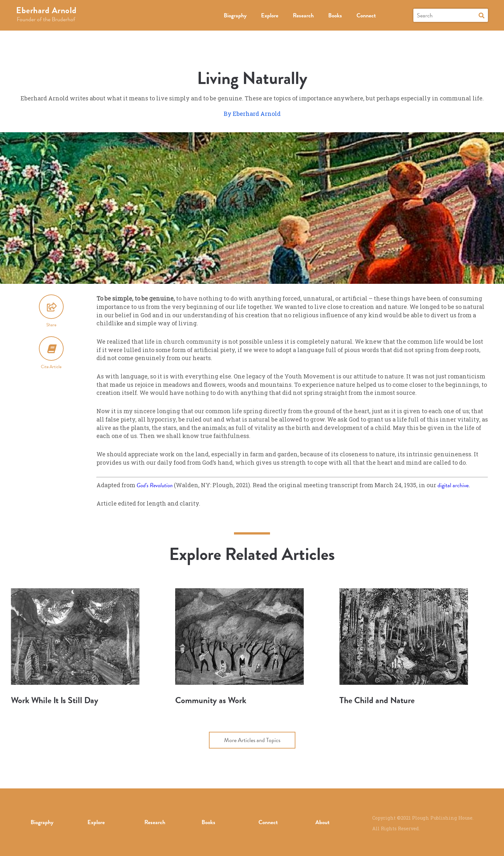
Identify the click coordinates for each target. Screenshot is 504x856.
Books (335, 15)
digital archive (453, 485)
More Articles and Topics (252, 740)
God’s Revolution (155, 485)
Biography (235, 15)
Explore (270, 15)
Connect (366, 15)
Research (303, 15)
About (322, 822)
